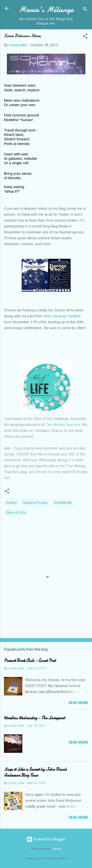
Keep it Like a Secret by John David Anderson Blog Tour (35, 772)
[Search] (85, 10)
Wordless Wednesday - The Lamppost (34, 718)
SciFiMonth (63, 503)
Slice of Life (16, 513)
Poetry (11, 503)
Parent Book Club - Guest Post (30, 661)
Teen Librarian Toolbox (62, 316)
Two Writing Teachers (63, 425)
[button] (85, 37)
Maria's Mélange (46, 9)
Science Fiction (35, 503)
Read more (78, 703)
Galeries (57, 849)
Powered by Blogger (46, 839)
